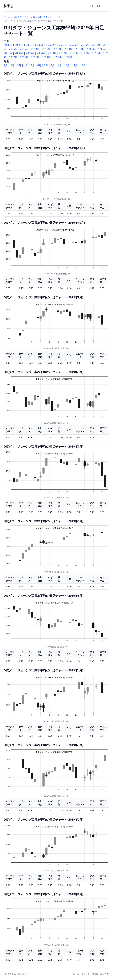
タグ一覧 (85, 974)
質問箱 (95, 974)
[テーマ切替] (99, 6)
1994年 (46, 57)
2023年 (41, 45)
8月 (53, 65)
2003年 (52, 53)
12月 (83, 65)
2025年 (19, 45)
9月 (59, 65)
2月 (12, 65)
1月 (6, 65)
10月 (67, 65)
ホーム (7, 17)
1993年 (57, 57)
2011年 (69, 49)
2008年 (102, 49)
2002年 (63, 53)
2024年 (30, 45)
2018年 (96, 45)
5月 (33, 65)
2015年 (24, 49)
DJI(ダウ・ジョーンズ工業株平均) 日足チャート (37, 17)
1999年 (96, 53)
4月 (26, 65)
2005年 (30, 53)
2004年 (41, 53)
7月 (46, 65)
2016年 (13, 49)
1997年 (13, 57)
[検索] (92, 6)
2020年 (74, 45)
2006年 (19, 53)
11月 (75, 65)
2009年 (91, 49)
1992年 (69, 57)
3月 (19, 65)
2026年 (8, 45)
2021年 (63, 45)
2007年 (8, 53)
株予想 (9, 6)
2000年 (85, 53)
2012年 (57, 49)
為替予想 (105, 974)
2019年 (85, 45)
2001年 (74, 53)
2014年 (35, 49)
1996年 (24, 57)
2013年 (46, 49)
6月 (39, 65)
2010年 (80, 49)
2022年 (52, 45)
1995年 (35, 57)
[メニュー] (106, 6)
